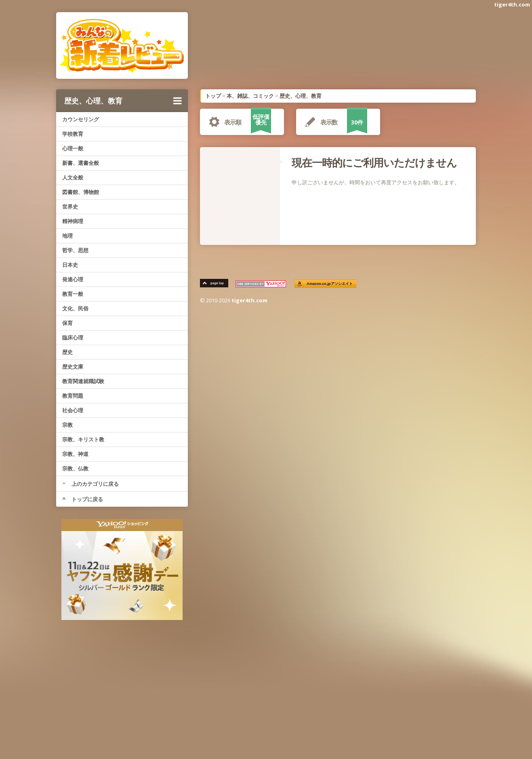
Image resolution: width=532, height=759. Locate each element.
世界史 (70, 207)
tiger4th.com (512, 4)
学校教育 (73, 134)
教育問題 (73, 396)
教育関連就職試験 (83, 381)
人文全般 (73, 177)
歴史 (67, 352)
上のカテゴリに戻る (90, 484)
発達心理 (73, 279)
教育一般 (73, 294)
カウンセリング (81, 119)
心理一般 (73, 148)
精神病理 (73, 221)
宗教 (67, 425)
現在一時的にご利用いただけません (374, 162)
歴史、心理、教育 (123, 101)
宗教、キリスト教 (83, 439)
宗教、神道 (75, 454)
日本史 (70, 265)
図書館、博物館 (81, 192)
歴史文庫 (73, 367)
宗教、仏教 (75, 468)
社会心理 (73, 410)
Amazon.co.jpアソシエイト (330, 284)
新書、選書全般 (81, 163)
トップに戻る (83, 499)
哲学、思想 (75, 250)
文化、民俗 (75, 308)
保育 (67, 323)
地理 (67, 236)
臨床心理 (73, 337)
